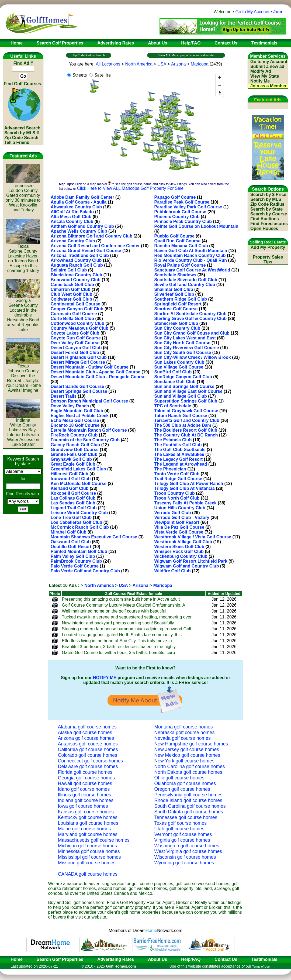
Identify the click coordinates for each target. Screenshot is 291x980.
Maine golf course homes (84, 829)
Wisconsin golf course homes (185, 857)
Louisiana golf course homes (88, 823)
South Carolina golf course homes (190, 806)
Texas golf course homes (181, 823)
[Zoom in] (220, 77)
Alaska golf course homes (85, 733)
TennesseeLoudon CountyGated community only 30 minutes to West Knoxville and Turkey (23, 196)
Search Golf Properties (60, 959)
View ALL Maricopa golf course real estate (186, 55)
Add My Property (268, 247)
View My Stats (265, 76)
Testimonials (264, 959)
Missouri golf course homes (87, 863)
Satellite (103, 75)
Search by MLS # (22, 133)
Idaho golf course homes (84, 789)
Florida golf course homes (85, 772)
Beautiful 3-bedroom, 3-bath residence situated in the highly (119, 647)
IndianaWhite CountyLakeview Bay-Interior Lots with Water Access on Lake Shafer (23, 430)
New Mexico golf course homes (187, 755)
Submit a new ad (267, 66)
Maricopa (200, 64)
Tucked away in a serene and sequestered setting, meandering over (127, 617)
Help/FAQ (191, 959)
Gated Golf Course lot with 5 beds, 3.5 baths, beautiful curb (119, 653)
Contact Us (226, 959)
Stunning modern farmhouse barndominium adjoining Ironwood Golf (127, 629)
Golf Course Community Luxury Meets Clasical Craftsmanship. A (124, 605)
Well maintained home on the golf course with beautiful (114, 611)
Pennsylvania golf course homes (188, 795)
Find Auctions (265, 219)
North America (139, 64)
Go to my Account (269, 62)
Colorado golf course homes (88, 755)
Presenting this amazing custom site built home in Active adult (121, 599)
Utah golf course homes (179, 829)
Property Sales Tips (268, 259)
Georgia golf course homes (86, 778)
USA (162, 64)
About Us (157, 959)
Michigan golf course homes (87, 846)
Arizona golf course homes (86, 738)
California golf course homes (88, 749)
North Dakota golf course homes (188, 772)
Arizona (178, 64)
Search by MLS (266, 199)
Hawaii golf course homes (85, 783)
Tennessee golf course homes (186, 817)
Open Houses (264, 228)
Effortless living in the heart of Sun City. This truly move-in (117, 641)
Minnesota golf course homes (89, 851)
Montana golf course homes (184, 727)
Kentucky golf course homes (88, 817)
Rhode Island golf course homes (188, 800)
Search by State (266, 209)
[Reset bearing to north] (220, 93)
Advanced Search (22, 128)
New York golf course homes (184, 761)
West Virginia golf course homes (188, 851)
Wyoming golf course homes (184, 863)
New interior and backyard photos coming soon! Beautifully (118, 623)
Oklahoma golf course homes (185, 783)
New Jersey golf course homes (187, 749)
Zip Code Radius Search (89, 55)
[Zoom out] (220, 85)
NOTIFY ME (105, 678)
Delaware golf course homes (88, 766)
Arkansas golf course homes (88, 744)
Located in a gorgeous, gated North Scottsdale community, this (122, 635)
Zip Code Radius (267, 204)
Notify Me (260, 81)
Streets (80, 75)
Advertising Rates (116, 959)
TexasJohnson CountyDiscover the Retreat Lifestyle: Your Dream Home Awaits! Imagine (23, 376)
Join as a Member (268, 86)
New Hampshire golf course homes (191, 744)
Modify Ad (261, 71)
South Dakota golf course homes (189, 812)
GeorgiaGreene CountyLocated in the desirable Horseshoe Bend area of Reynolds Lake (23, 313)
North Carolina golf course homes (190, 766)
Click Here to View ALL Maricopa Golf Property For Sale (130, 188)
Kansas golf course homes (86, 812)
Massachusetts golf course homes (94, 840)
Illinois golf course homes (85, 795)
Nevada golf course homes (183, 738)
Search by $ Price (268, 195)
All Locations (108, 64)
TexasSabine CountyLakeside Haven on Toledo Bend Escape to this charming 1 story (23, 257)
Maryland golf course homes (88, 834)
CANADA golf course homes (88, 874)
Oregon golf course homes (182, 789)
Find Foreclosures (269, 224)
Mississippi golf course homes (89, 857)
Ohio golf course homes (179, 778)
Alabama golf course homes (87, 727)
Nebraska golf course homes (185, 733)
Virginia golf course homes (182, 840)
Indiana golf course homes (86, 800)
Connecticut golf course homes (91, 761)
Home (15, 959)
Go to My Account (252, 12)
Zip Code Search (21, 138)
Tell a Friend (17, 142)
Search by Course (269, 214)
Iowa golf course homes (83, 806)
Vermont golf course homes (183, 834)
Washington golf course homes (187, 846)
